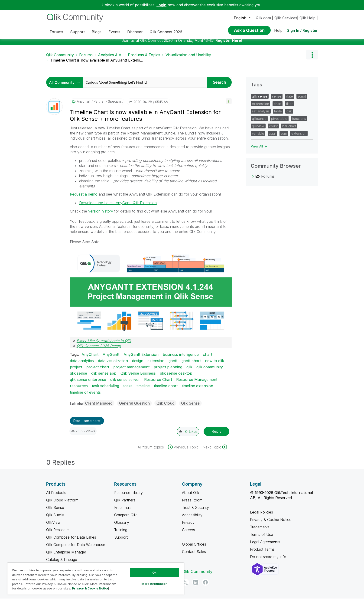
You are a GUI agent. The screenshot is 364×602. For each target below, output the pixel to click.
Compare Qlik (125, 518)
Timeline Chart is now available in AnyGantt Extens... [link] (97, 64)
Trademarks (260, 530)
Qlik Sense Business (138, 377)
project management (131, 370)
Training (121, 533)
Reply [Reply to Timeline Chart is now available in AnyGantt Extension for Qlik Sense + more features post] (216, 435)
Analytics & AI (110, 58)
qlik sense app (104, 377)
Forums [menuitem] (56, 32)
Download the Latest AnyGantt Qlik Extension (118, 206)
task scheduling (106, 389)
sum (284, 137)
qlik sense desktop (176, 377)
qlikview (258, 129)
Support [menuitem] (77, 32)
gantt (173, 364)
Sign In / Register (302, 30)
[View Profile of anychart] (84, 105)
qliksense (259, 122)
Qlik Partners (125, 504)
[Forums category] (253, 180)
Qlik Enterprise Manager (66, 556)
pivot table (279, 122)
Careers (188, 533)
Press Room (192, 504)
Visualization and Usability (188, 58)
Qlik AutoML (56, 518)
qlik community (210, 370)
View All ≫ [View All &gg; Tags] (259, 150)
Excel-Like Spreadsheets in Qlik (104, 344)
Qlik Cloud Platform (62, 504)
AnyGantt (111, 358)
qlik (189, 370)
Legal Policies (262, 516)
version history (101, 215)
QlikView (53, 526)
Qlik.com (263, 18)
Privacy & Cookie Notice (271, 523)
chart (208, 358)
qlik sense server (125, 383)
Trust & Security (195, 511)
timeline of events (85, 396)
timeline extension (197, 389)
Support (121, 541)
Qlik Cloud (165, 407)
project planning (168, 370)
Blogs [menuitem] (97, 32)
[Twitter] (185, 586)
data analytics (82, 364)
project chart (98, 370)
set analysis (261, 115)
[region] (96, 579)
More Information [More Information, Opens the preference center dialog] (154, 584)
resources (79, 389)
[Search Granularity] (66, 86)
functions (299, 122)
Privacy (188, 526)
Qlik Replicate (57, 533)
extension (156, 364)
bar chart (289, 129)
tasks (128, 389)
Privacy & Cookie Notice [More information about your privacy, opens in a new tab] (90, 588)
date (289, 100)
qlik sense (78, 377)
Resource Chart (158, 383)
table (278, 115)
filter (289, 107)
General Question (134, 407)
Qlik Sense (190, 407)
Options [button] (312, 58)
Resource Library (128, 496)
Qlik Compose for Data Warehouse (76, 548)
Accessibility (192, 518)
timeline (143, 389)
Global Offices (194, 548)
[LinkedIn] (195, 586)
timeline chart (166, 389)
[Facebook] (205, 586)
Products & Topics (144, 58)
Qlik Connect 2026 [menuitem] (166, 32)
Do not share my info (269, 560)
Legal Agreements (265, 545)
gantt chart (191, 364)
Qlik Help (307, 18)
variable (258, 137)
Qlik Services (286, 18)
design (138, 364)
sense (277, 100)
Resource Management (197, 383)
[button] (229, 105)
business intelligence (181, 358)
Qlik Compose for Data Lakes (71, 541)
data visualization (113, 364)
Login (161, 5)
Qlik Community (60, 58)
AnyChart (90, 358)
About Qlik (191, 496)
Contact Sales (194, 555)
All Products (56, 496)
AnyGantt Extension (141, 358)
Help (278, 30)
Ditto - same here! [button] (87, 424)
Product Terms (262, 553)
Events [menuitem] (114, 32)
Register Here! (229, 44)
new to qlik (214, 364)
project (76, 370)
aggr (272, 137)
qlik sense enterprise (88, 383)
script (302, 100)
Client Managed (99, 407)
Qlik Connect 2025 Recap (99, 349)
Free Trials (123, 511)
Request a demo (84, 198)
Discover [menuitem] (135, 32)
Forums (86, 58)
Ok (154, 573)
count (273, 129)
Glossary (122, 526)
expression (260, 107)
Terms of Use (262, 538)
